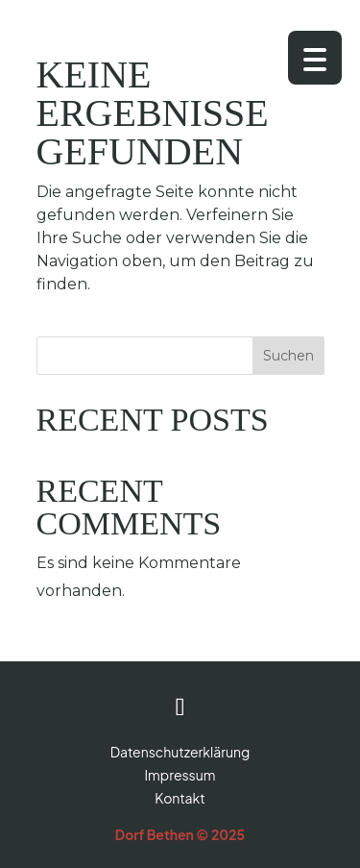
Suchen (288, 356)
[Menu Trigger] (315, 58)
